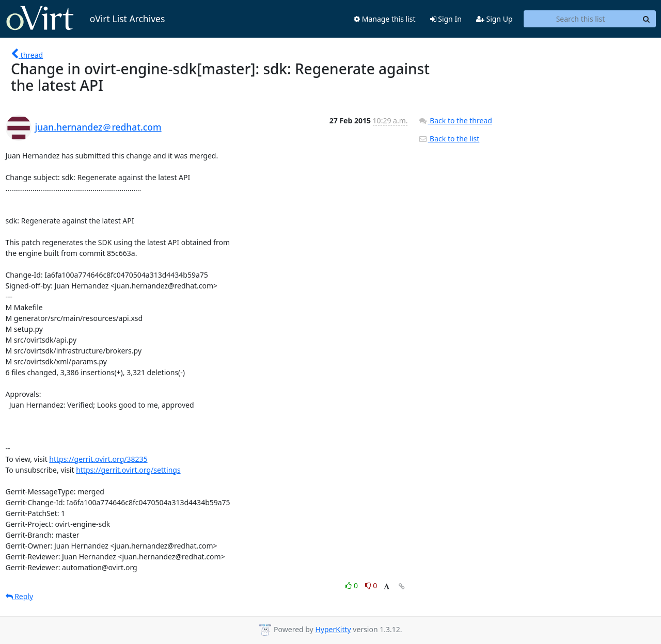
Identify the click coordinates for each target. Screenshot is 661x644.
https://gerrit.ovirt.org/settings (128, 470)
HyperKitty (333, 629)
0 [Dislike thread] (371, 585)
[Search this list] (581, 19)
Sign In (446, 19)
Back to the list (449, 139)
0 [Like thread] (352, 585)
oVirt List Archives (85, 19)
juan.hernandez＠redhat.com (98, 127)
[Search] (647, 19)
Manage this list (385, 19)
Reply (20, 596)
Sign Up (494, 19)
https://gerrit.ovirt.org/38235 (98, 459)
